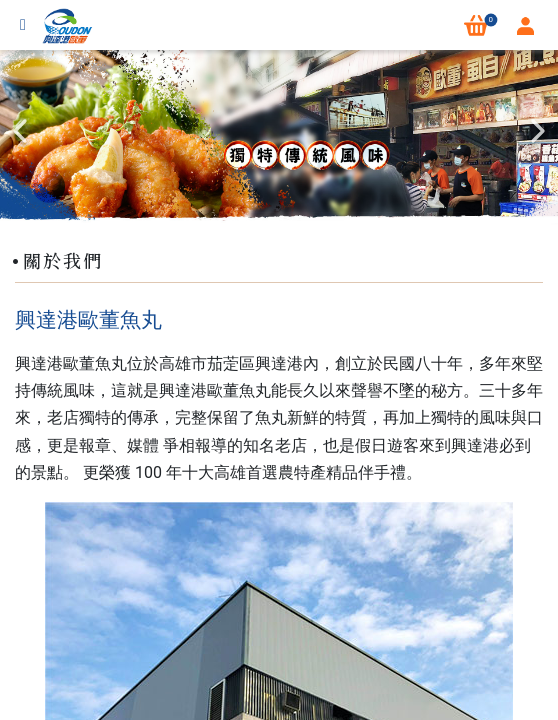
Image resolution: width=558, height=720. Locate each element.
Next (538, 131)
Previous (20, 131)
